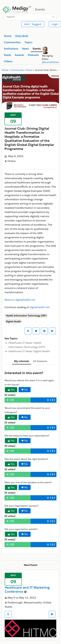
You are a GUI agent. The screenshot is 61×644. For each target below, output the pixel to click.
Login (55, 24)
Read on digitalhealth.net (20, 300)
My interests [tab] (22, 361)
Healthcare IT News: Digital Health (29, 351)
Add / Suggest (33, 24)
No (25, 390)
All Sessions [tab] (40, 361)
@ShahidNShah (51, 62)
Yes (11, 390)
